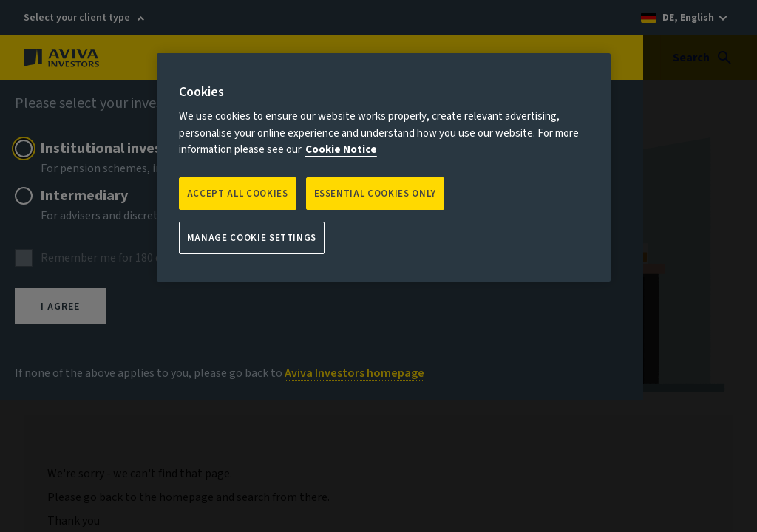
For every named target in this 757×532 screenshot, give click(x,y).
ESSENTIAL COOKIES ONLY (375, 194)
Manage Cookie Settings (252, 238)
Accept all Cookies (238, 194)
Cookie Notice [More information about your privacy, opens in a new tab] (341, 150)
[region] (384, 167)
